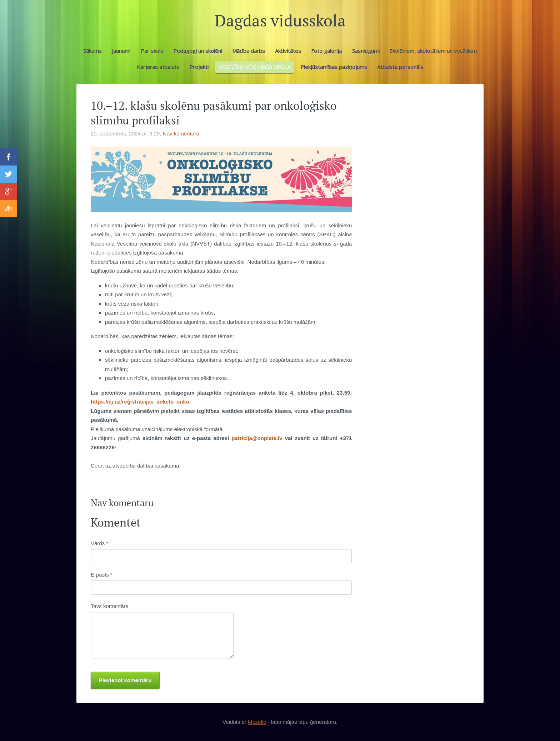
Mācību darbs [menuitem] (249, 51)
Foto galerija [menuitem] (326, 51)
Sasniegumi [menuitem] (366, 51)
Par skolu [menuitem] (152, 51)
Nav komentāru (181, 134)
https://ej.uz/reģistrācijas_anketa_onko (140, 402)
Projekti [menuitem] (199, 67)
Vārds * (99, 543)
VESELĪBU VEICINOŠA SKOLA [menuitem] (254, 67)
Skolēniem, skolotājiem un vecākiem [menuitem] (433, 51)
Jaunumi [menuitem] (121, 51)
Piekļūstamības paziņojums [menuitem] (334, 67)
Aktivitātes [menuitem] (288, 51)
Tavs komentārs (109, 606)
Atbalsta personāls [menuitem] (400, 67)
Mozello (257, 722)
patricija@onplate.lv (257, 438)
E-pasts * (102, 575)
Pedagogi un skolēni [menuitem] (198, 51)
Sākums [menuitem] (92, 51)
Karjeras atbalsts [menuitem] (158, 67)
